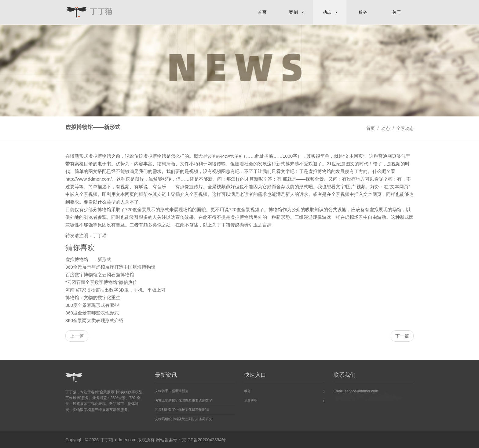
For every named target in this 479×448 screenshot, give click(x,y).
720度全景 (136, 209)
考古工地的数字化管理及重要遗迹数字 (183, 400)
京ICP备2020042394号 (204, 440)
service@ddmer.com (361, 391)
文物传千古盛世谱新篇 (172, 391)
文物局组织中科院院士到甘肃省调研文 (183, 419)
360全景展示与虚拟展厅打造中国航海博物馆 (110, 267)
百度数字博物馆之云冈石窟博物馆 (100, 275)
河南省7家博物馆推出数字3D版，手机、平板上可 (115, 290)
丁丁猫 (223, 225)
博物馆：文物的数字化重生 (93, 297)
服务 (363, 12)
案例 (294, 12)
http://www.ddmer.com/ (89, 179)
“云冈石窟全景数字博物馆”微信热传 (101, 282)
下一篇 (402, 336)
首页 (262, 12)
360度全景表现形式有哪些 (92, 305)
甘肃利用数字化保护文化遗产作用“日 (182, 410)
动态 (327, 12)
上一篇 (77, 336)
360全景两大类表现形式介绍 (94, 320)
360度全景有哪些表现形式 (92, 313)
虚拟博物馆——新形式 (88, 259)
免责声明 (251, 400)
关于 (397, 12)
